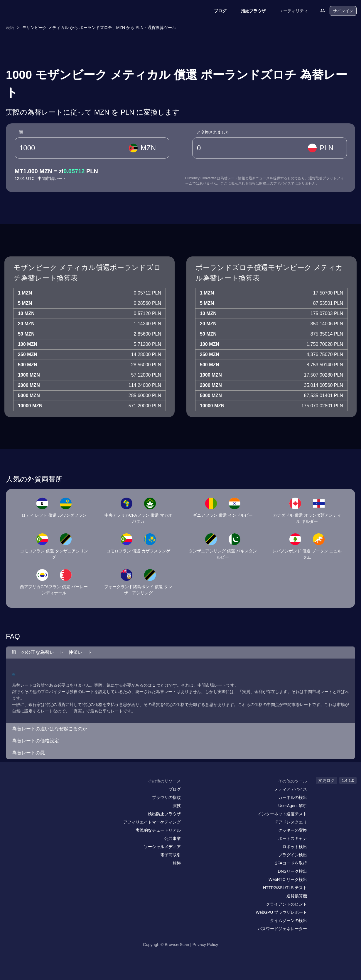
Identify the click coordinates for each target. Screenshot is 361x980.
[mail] (11, 792)
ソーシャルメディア (162, 847)
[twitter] (35, 792)
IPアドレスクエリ (291, 822)
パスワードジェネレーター (282, 929)
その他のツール (293, 781)
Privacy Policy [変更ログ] (205, 945)
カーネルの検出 (293, 797)
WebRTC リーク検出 (288, 879)
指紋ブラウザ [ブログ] (249, 11)
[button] (180, 653)
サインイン (343, 11)
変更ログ (326, 780)
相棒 (177, 863)
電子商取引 (171, 855)
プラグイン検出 (293, 855)
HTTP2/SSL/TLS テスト (285, 888)
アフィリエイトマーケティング (152, 822)
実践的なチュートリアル (158, 830)
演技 (177, 806)
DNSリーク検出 (293, 871)
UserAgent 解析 (293, 806)
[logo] (34, 11)
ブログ (216, 11)
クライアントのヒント (286, 904)
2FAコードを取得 (291, 863)
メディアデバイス (291, 789)
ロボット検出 (295, 847)
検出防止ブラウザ (164, 814)
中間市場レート (54, 178)
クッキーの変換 (293, 830)
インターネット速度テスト (282, 814)
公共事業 (173, 838)
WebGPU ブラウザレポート (281, 912)
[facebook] (23, 792)
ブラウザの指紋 (166, 797)
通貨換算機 (297, 896)
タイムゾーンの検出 (289, 921)
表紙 (10, 28)
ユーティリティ (290, 11)
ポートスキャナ (293, 838)
